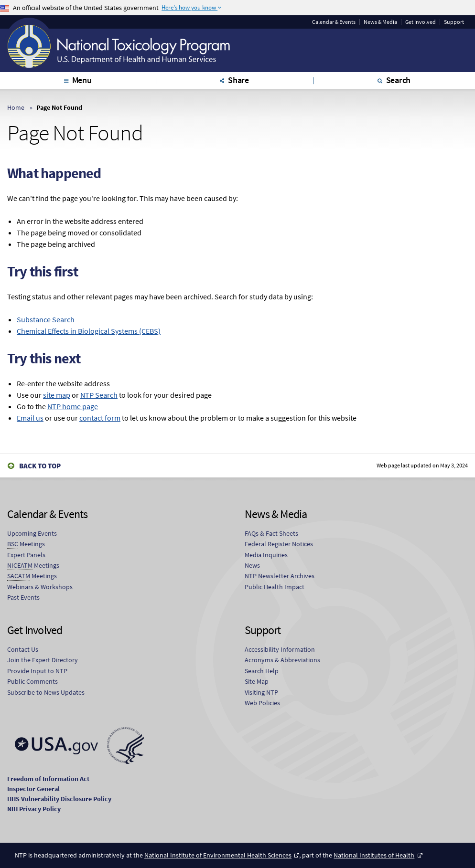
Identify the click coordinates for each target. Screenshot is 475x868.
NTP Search (99, 395)
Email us (30, 418)
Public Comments (32, 681)
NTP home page (73, 406)
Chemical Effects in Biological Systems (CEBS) (89, 331)
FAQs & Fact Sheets (271, 533)
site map (57, 395)
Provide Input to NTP (37, 671)
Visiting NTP (261, 692)
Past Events (23, 597)
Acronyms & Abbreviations (282, 660)
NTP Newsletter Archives (280, 576)
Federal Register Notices (279, 544)
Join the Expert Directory (43, 660)
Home (16, 107)
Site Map (257, 681)
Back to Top (40, 466)
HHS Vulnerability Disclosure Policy (59, 799)
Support (454, 22)
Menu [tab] (82, 80)
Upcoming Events (32, 533)
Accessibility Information (280, 649)
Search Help (262, 671)
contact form (100, 418)
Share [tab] (238, 80)
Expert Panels (26, 555)
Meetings (26, 544)
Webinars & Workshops (40, 587)
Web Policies (262, 703)
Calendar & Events (334, 22)
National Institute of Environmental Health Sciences (218, 855)
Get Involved (421, 22)
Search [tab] (399, 80)
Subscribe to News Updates (46, 692)
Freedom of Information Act (48, 779)
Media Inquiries (266, 555)
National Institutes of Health (374, 855)
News (252, 565)
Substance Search (46, 319)
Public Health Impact (275, 587)
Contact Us (23, 649)
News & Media (380, 22)
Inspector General (33, 789)
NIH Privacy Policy (34, 809)
